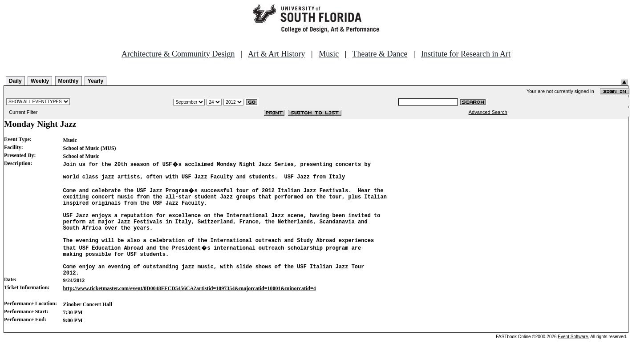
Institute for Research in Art (466, 54)
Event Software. (573, 357)
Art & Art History (277, 54)
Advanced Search (488, 112)
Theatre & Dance (380, 54)
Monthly (69, 81)
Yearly (95, 81)
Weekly (40, 81)
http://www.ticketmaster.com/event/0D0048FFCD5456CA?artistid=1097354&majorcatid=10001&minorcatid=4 (190, 308)
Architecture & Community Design (178, 54)
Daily (15, 81)
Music (329, 54)
